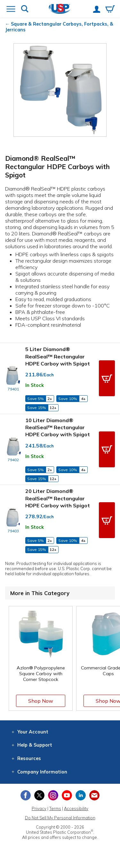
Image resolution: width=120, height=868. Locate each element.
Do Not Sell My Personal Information (60, 818)
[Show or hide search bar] (25, 9)
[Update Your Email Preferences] (94, 795)
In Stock (35, 385)
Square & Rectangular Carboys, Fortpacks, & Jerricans (59, 27)
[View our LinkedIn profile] (81, 795)
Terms (55, 808)
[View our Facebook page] (26, 795)
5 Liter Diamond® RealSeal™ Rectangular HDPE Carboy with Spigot (58, 356)
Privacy (39, 808)
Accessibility (76, 808)
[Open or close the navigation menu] (11, 10)
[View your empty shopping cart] (110, 10)
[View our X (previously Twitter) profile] (39, 795)
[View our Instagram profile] (53, 795)
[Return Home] (60, 9)
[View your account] (97, 10)
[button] (107, 378)
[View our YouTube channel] (67, 795)
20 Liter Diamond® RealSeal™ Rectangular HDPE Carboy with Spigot (58, 498)
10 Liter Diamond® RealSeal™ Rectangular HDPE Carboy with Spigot (58, 427)
